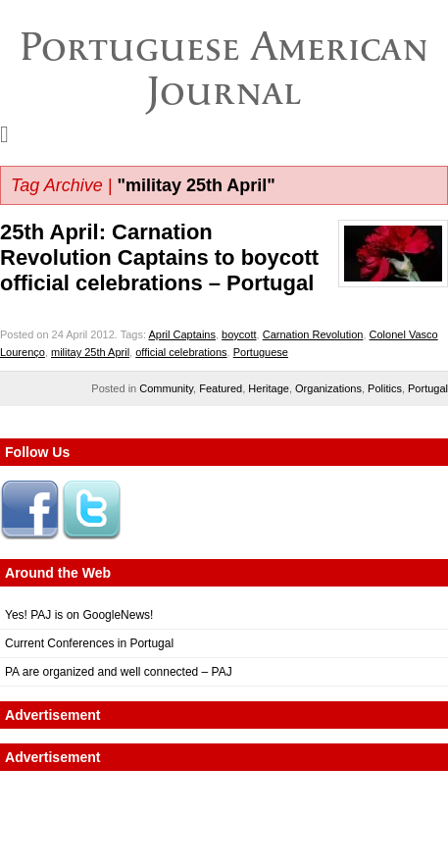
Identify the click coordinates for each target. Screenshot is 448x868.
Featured (221, 388)
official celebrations (181, 352)
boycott (239, 334)
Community (166, 388)
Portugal (428, 388)
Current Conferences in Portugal (89, 643)
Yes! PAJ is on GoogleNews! (79, 615)
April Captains (181, 334)
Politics (385, 388)
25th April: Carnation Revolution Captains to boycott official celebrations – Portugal (159, 257)
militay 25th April (90, 352)
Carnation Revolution (313, 334)
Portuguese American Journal (224, 68)
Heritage (269, 388)
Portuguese (261, 352)
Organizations (328, 388)
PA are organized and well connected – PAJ (119, 672)
